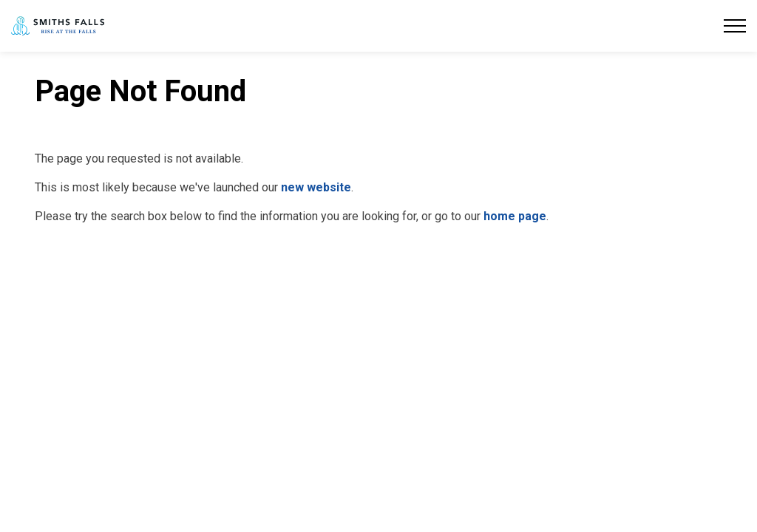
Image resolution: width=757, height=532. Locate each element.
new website (316, 187)
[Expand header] (735, 26)
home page (515, 216)
